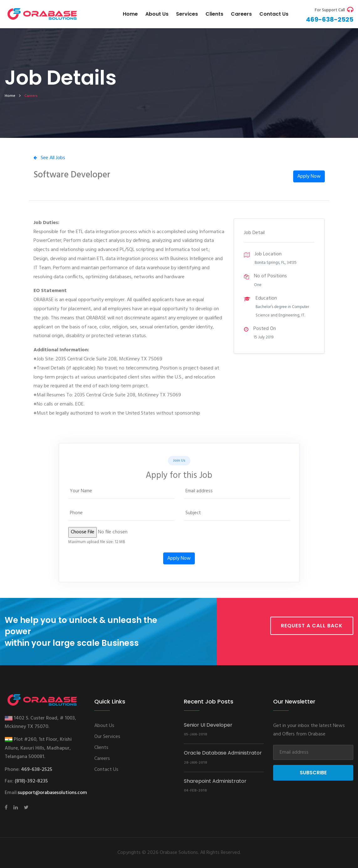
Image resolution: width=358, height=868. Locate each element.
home (10, 96)
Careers (241, 14)
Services (187, 14)
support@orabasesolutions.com (52, 793)
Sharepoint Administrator (215, 781)
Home (130, 14)
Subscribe (313, 773)
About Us (157, 14)
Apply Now (309, 176)
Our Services (107, 737)
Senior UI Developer (208, 725)
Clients (214, 14)
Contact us (274, 14)
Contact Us (106, 770)
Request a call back (312, 626)
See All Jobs (49, 158)
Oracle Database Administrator (223, 753)
